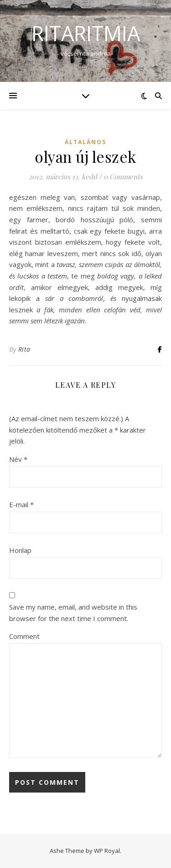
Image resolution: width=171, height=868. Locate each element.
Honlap (20, 550)
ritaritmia (86, 33)
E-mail (21, 504)
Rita (24, 349)
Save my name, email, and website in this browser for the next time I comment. (73, 613)
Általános (85, 142)
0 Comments (123, 177)
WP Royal (107, 851)
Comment (24, 636)
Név (18, 459)
